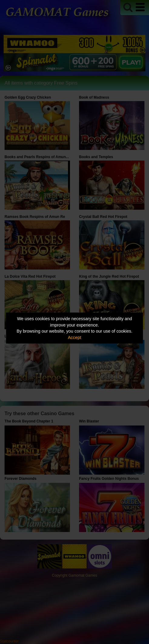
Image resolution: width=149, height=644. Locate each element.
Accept (74, 337)
